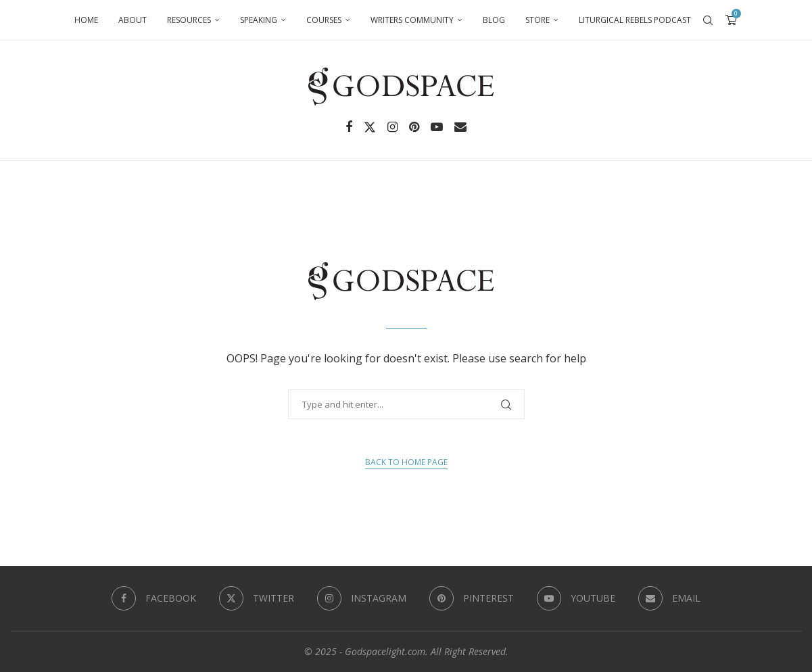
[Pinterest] (414, 127)
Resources (189, 20)
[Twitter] (370, 127)
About (133, 20)
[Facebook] (349, 127)
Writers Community (412, 20)
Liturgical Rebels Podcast (635, 20)
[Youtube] (437, 127)
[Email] (460, 127)
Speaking (259, 20)
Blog (494, 20)
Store (538, 20)
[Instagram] (392, 127)
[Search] (708, 20)
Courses (324, 20)
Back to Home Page (406, 462)
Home (86, 20)
